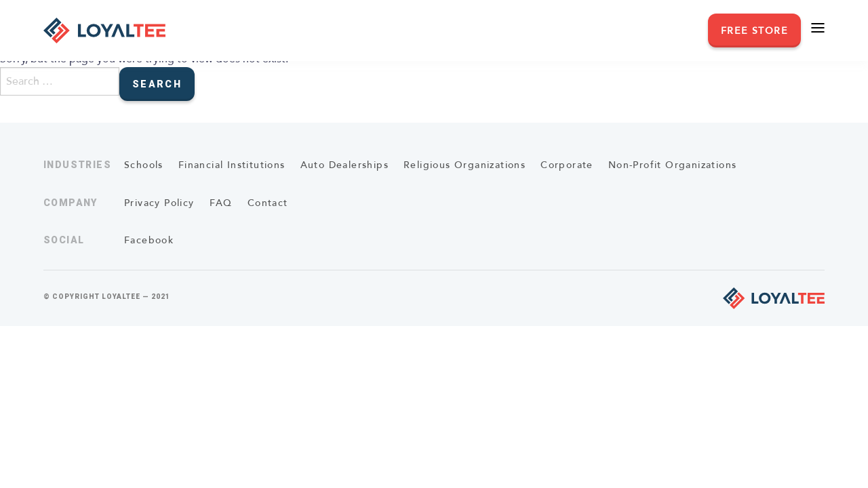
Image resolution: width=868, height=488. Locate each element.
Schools (144, 165)
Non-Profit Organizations (673, 165)
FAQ (221, 203)
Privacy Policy (159, 203)
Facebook (149, 240)
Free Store (754, 31)
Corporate (567, 165)
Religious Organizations (465, 165)
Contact (268, 203)
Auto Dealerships (344, 165)
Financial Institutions (232, 165)
